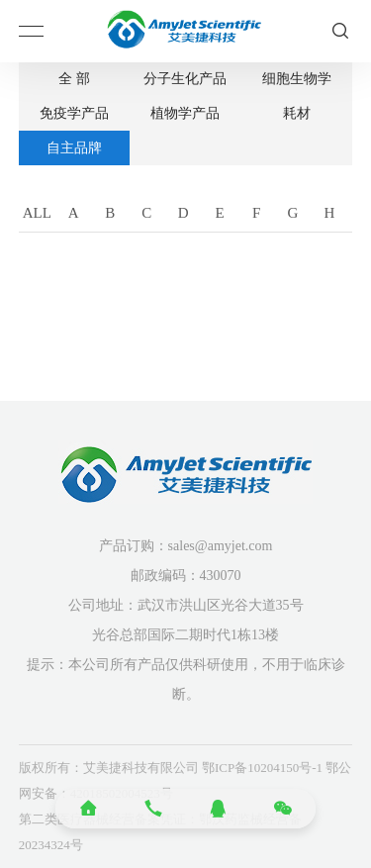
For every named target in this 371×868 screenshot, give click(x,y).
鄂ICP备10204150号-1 (262, 768)
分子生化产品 (185, 79)
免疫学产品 (74, 113)
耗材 (297, 113)
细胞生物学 (297, 79)
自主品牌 (74, 148)
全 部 (74, 79)
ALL (37, 213)
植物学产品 (185, 113)
